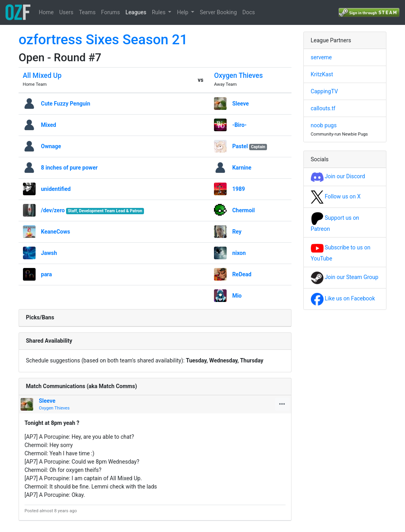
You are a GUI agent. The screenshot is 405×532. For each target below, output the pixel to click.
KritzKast (322, 74)
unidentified (56, 189)
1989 (238, 189)
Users (66, 12)
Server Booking (218, 12)
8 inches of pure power (69, 168)
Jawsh (49, 253)
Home (46, 12)
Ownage (51, 146)
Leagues (136, 12)
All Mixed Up (42, 75)
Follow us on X (336, 196)
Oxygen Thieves (238, 75)
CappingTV (325, 91)
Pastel (240, 146)
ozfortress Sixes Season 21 (103, 40)
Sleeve (240, 104)
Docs (249, 12)
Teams (87, 12)
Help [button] (183, 12)
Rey (237, 232)
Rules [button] (159, 12)
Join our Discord (338, 176)
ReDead (242, 274)
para (47, 274)
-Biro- (239, 125)
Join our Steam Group (345, 277)
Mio (237, 296)
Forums (111, 12)
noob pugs (324, 125)
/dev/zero (53, 210)
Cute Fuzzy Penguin (66, 104)
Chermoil (243, 210)
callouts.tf (323, 108)
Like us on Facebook (343, 298)
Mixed (49, 125)
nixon (239, 253)
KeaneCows (56, 232)
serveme (321, 57)
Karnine (242, 168)
